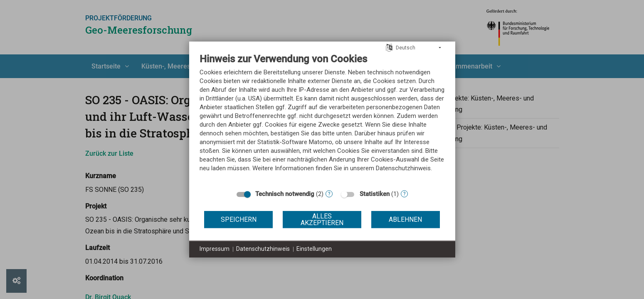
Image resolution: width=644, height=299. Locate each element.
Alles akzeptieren (322, 219)
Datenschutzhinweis (263, 249)
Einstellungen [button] (314, 249)
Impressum (215, 249)
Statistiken (375, 194)
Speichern (239, 219)
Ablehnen (405, 219)
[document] (322, 119)
